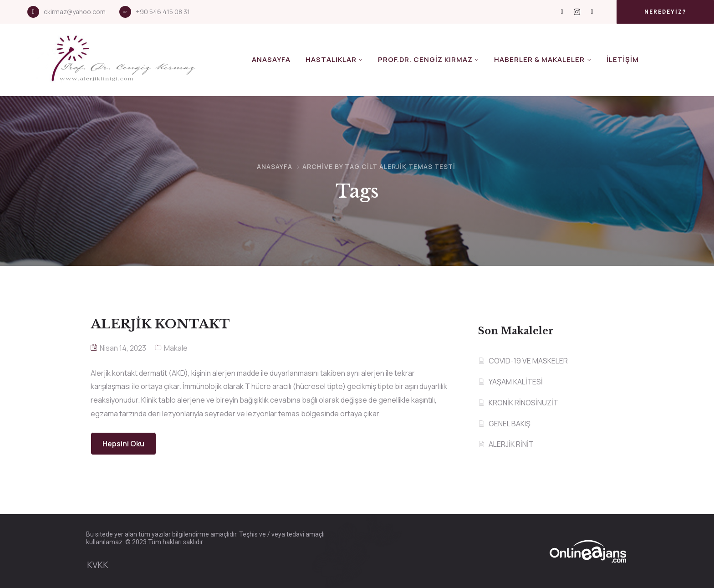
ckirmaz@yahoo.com (75, 12)
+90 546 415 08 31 (163, 12)
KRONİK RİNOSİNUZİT (523, 403)
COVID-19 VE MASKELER (528, 361)
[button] (665, 12)
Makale (176, 348)
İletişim (623, 59)
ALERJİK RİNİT (511, 444)
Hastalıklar (331, 59)
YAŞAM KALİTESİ (516, 382)
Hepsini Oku (123, 444)
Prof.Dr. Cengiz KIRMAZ (425, 59)
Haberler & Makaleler (539, 59)
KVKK (98, 565)
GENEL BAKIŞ (510, 424)
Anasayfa (271, 59)
